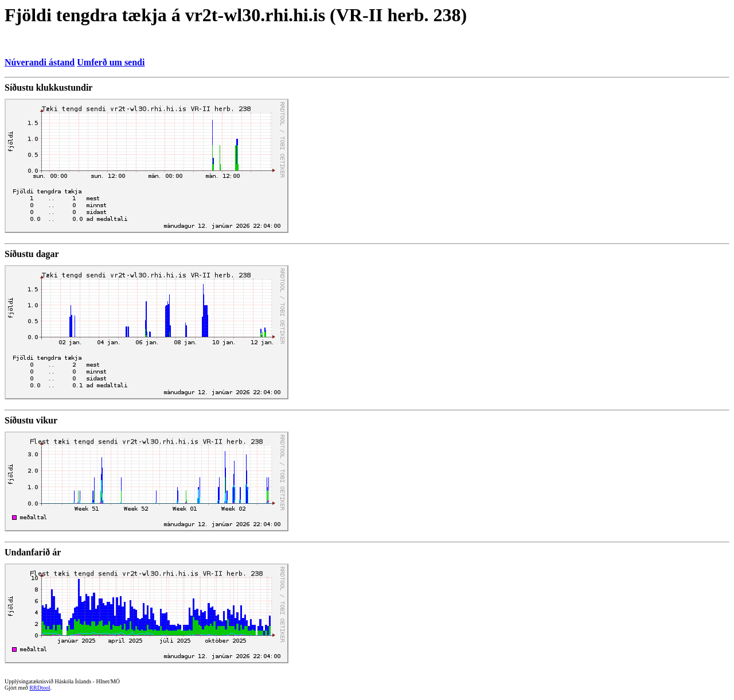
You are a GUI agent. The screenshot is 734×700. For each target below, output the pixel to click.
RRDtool (40, 688)
